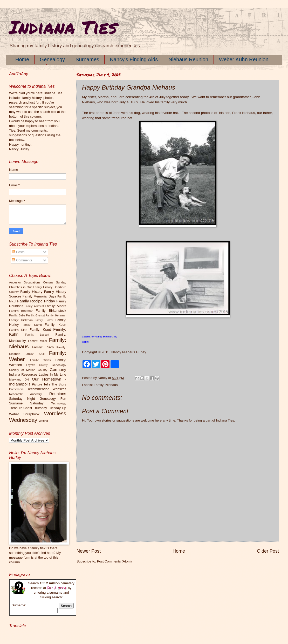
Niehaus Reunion (188, 59)
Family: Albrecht (34, 306)
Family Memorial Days (39, 296)
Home (22, 59)
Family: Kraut (40, 330)
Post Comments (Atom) (114, 561)
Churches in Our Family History (31, 287)
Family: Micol (37, 341)
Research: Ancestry (25, 394)
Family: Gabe (17, 316)
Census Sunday (55, 282)
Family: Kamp (32, 325)
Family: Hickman (21, 320)
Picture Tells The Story (49, 384)
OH (27, 380)
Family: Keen (55, 325)
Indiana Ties (63, 27)
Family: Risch (43, 347)
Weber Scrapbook (24, 414)
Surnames (87, 59)
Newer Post (89, 551)
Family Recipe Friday (36, 301)
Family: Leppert (37, 335)
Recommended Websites (46, 389)
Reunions (58, 394)
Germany (58, 370)
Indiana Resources (23, 374)
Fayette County (37, 365)
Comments (22, 260)
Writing (43, 421)
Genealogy (52, 59)
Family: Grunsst (35, 316)
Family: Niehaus (106, 385)
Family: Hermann (56, 316)
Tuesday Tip (57, 408)
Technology (59, 403)
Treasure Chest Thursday (28, 408)
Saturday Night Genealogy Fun (38, 399)
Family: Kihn (18, 330)
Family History (31, 292)
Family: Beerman (21, 311)
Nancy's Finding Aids (134, 59)
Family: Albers (56, 306)
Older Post (268, 551)
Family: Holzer (44, 320)
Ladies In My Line (52, 374)
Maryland (15, 379)
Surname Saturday (26, 403)
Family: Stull (35, 354)
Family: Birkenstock (51, 311)
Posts (18, 252)
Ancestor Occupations (25, 282)
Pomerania (16, 389)
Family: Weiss (40, 360)
